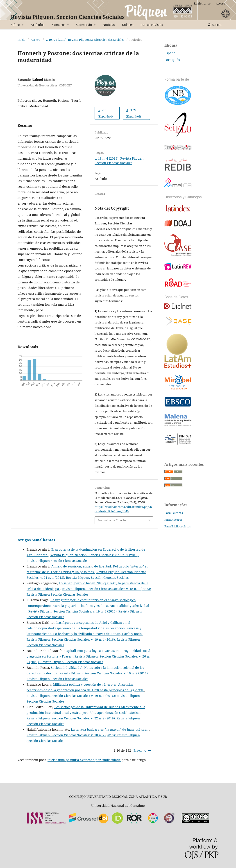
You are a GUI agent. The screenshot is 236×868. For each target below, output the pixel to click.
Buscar (215, 25)
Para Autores (173, 520)
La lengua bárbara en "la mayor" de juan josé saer (110, 729)
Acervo (36, 40)
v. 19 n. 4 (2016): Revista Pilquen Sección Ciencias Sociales (85, 40)
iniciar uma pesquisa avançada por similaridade (84, 760)
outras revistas (152, 25)
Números (59, 25)
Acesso (220, 3)
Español (170, 53)
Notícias (109, 25)
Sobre (16, 25)
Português (172, 60)
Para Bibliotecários (178, 526)
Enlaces (128, 25)
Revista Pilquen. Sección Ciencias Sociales (68, 17)
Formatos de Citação (112, 520)
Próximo (140, 750)
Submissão (84, 25)
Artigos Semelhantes (36, 540)
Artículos (37, 25)
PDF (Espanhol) (105, 113)
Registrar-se (202, 3)
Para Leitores (174, 513)
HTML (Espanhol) (133, 113)
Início (22, 40)
